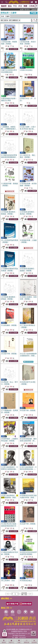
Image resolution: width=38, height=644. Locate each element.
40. (26, 581)
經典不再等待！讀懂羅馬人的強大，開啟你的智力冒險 (31, 10)
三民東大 (32, 6)
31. (10, 469)
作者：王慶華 (5, 16)
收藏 (19, 641)
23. (10, 354)
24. (28, 356)
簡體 (25, 6)
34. (28, 498)
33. (10, 498)
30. (28, 441)
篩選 (34, 13)
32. (28, 469)
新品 (10, 6)
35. (10, 526)
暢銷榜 (4, 6)
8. (28, 129)
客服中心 (11, 641)
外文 (20, 6)
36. (28, 524)
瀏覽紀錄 (27, 641)
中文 (15, 6)
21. (10, 325)
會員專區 (34, 641)
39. (8, 581)
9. (9, 157)
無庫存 (3, 134)
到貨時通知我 (28, 362)
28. (28, 410)
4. (26, 70)
